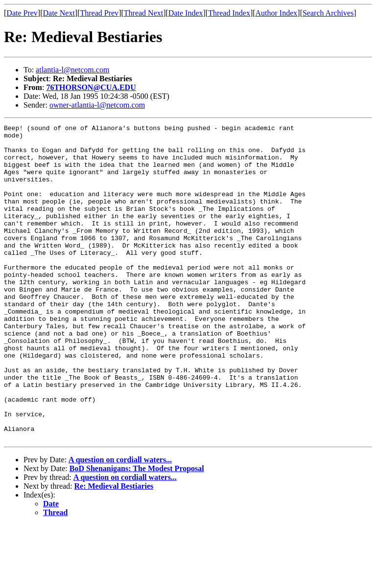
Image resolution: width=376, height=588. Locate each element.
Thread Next (143, 13)
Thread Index (229, 13)
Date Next (59, 13)
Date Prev (22, 13)
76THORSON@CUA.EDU (91, 87)
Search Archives (328, 13)
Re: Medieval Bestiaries (114, 549)
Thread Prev (99, 13)
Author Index (277, 13)
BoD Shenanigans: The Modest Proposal (137, 531)
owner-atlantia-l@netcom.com (97, 105)
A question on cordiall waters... (120, 523)
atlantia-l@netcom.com (72, 70)
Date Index (186, 13)
